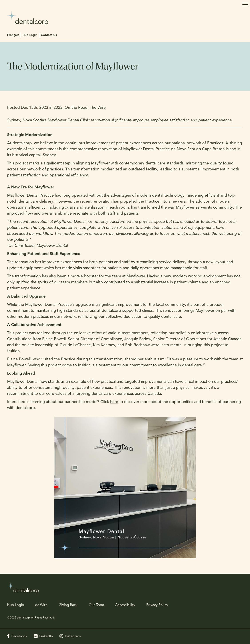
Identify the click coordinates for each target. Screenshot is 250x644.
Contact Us (49, 35)
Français (13, 35)
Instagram (73, 636)
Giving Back (68, 605)
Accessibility (125, 605)
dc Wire (41, 605)
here (114, 402)
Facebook (19, 636)
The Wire (98, 108)
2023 (58, 108)
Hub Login (30, 35)
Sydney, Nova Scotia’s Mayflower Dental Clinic (48, 120)
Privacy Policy (157, 605)
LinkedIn (46, 636)
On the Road (76, 108)
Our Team (96, 605)
